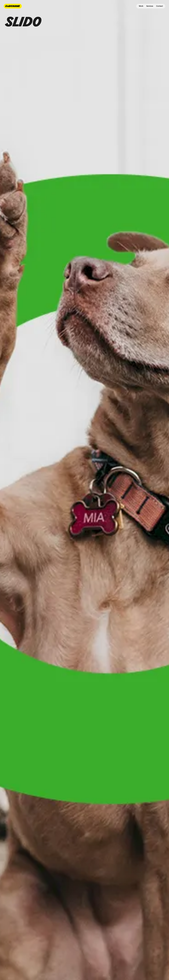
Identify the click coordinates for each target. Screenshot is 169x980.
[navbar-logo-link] (13, 6)
